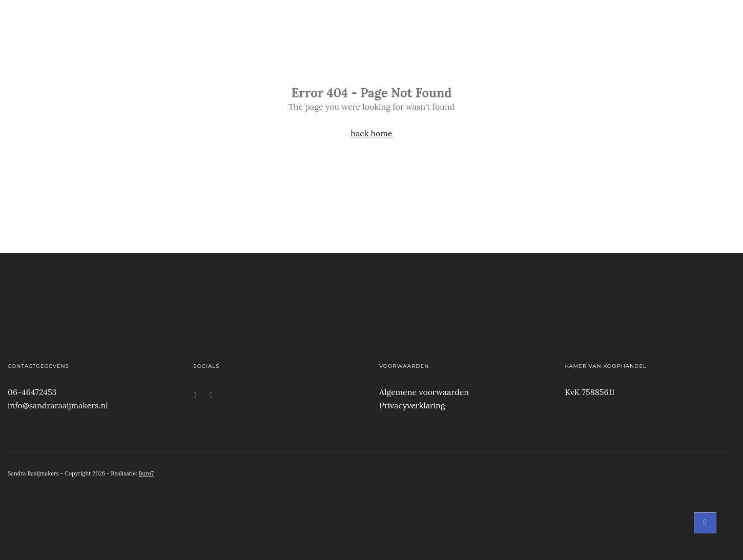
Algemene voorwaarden (424, 392)
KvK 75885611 (590, 392)
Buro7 (146, 473)
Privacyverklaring (412, 405)
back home (372, 133)
